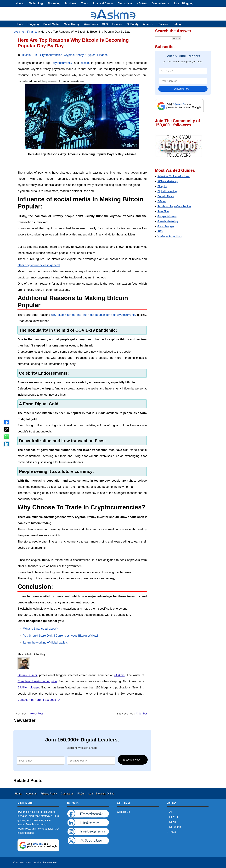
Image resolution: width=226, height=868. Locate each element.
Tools (85, 3)
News (173, 822)
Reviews (163, 24)
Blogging (33, 24)
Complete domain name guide (37, 681)
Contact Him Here (29, 700)
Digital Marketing (167, 191)
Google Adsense (167, 216)
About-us (32, 793)
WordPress (91, 24)
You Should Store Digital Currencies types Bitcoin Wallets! (61, 636)
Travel (173, 832)
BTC (36, 55)
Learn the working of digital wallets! (46, 643)
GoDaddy (133, 24)
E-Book (162, 201)
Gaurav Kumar (161, 3)
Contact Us (123, 812)
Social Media (51, 24)
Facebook (49, 700)
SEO (105, 24)
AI (171, 812)
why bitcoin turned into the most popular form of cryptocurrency (94, 315)
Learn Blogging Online (101, 793)
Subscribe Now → (133, 760)
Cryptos (91, 55)
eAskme (142, 3)
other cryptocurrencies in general (39, 265)
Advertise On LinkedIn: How (174, 176)
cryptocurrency (62, 63)
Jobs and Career (103, 3)
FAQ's (81, 793)
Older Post (142, 714)
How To (174, 817)
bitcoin (85, 63)
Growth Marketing (168, 221)
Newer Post (36, 714)
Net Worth (175, 827)
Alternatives (125, 3)
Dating (177, 24)
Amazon (148, 24)
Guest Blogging (166, 226)
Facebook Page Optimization (174, 206)
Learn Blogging (184, 3)
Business (71, 3)
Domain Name (166, 196)
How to (20, 3)
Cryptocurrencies (52, 55)
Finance (117, 24)
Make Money (72, 24)
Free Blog (163, 211)
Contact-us (67, 793)
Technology (36, 3)
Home (19, 24)
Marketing (54, 3)
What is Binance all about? (40, 629)
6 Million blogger (28, 687)
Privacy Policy (49, 793)
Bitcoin (27, 55)
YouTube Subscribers (170, 237)
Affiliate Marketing (168, 181)
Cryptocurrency (74, 55)
